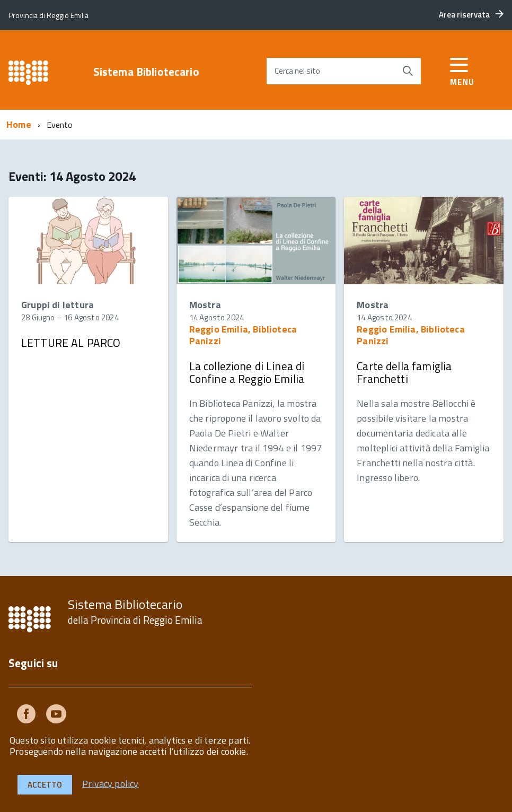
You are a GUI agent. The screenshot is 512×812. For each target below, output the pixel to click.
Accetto (45, 785)
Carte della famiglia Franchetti (404, 372)
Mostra (205, 305)
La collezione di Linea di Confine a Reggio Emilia (247, 372)
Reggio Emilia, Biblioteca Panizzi (243, 335)
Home (19, 124)
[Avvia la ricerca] (408, 71)
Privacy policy (111, 783)
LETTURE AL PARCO (71, 343)
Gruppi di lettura (58, 305)
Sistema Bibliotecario (146, 72)
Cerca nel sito (297, 71)
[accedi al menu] (462, 69)
